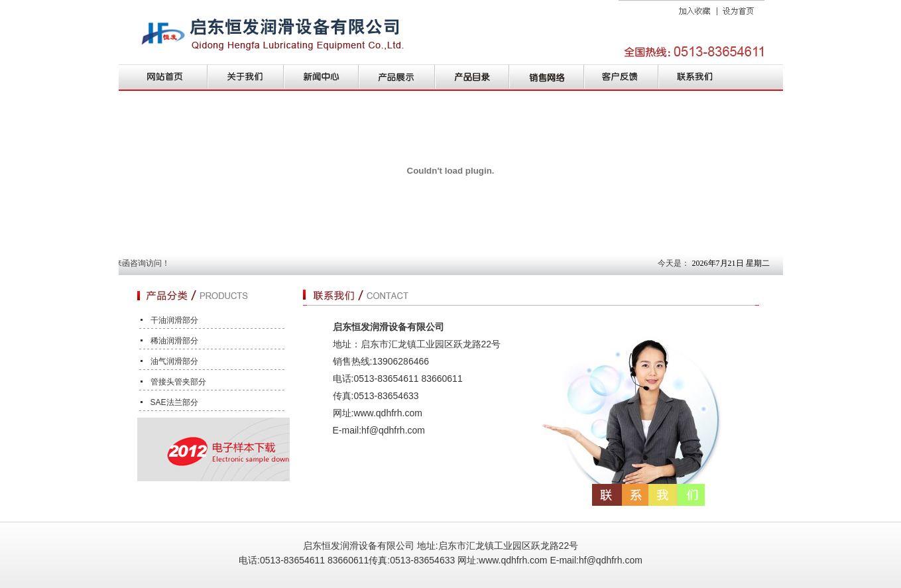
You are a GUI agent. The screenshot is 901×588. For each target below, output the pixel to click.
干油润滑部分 (174, 320)
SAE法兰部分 (174, 402)
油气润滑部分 (174, 361)
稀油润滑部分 (174, 341)
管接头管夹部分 (178, 382)
